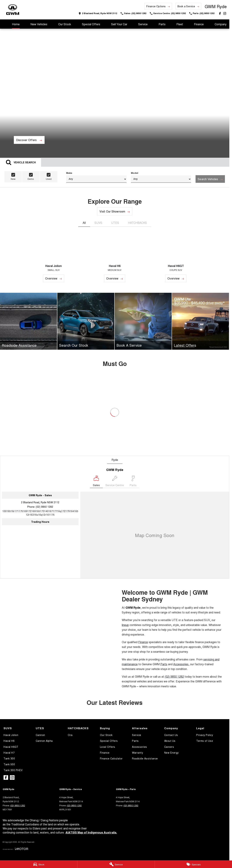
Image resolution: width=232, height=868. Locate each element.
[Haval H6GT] (176, 258)
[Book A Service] (143, 321)
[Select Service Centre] (115, 482)
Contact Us (171, 735)
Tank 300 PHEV (13, 770)
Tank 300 (9, 758)
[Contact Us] (98, 13)
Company (221, 24)
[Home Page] (13, 10)
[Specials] (193, 864)
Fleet (180, 24)
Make (96, 177)
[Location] (96, 482)
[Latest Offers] (201, 321)
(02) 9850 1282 (44, 507)
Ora (70, 735)
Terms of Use (205, 741)
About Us (170, 741)
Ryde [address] (115, 460)
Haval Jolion (11, 735)
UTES (115, 223)
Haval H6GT (11, 747)
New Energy (171, 753)
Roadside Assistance (145, 758)
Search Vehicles (208, 179)
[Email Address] (40, 513)
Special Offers (91, 24)
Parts (162, 24)
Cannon (40, 735)
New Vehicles (39, 24)
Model (161, 177)
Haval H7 (9, 753)
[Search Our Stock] (86, 321)
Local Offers (108, 747)
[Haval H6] (115, 258)
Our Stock (65, 24)
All (84, 223)
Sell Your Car (119, 24)
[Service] (116, 864)
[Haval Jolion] (54, 258)
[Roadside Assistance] (28, 321)
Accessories (181, 664)
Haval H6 (9, 741)
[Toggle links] (15, 849)
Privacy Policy (205, 735)
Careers (169, 747)
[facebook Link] (220, 13)
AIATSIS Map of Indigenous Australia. (91, 832)
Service (143, 24)
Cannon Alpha (44, 741)
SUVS (98, 223)
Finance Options (156, 6)
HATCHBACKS (137, 223)
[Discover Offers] (29, 140)
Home (16, 24)
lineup (125, 625)
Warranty (138, 753)
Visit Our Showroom (112, 211)
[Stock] (39, 864)
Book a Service (186, 6)
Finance (199, 24)
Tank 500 (9, 764)
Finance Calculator (111, 758)
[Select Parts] (133, 482)
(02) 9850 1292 (74, 805)
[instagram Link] (225, 13)
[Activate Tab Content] (21, 162)
